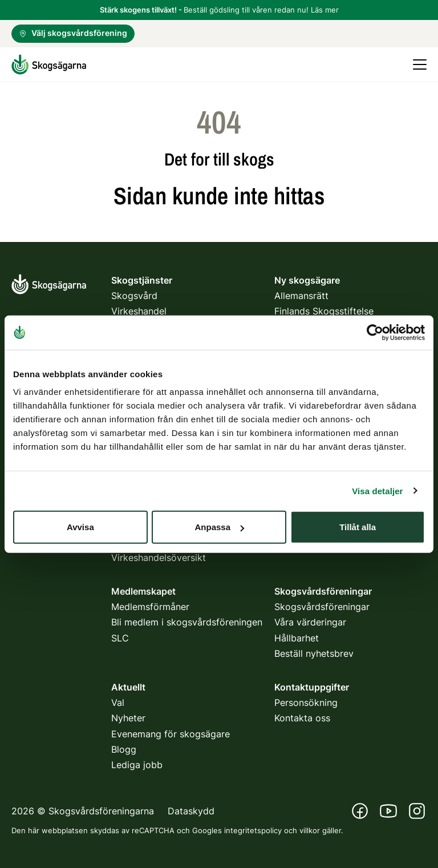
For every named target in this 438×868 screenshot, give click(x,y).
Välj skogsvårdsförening (73, 33)
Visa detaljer (377, 490)
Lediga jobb (137, 765)
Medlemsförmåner (150, 607)
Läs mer (325, 10)
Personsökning (306, 703)
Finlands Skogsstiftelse (324, 311)
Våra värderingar (310, 622)
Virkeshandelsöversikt (159, 558)
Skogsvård (134, 296)
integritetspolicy (253, 830)
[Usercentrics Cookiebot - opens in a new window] (375, 332)
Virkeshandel (139, 311)
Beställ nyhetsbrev (314, 653)
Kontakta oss (302, 718)
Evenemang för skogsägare (171, 734)
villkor (310, 830)
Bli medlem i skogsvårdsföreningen (187, 622)
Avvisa (80, 527)
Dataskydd (191, 811)
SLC (120, 638)
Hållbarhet (297, 638)
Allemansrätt (301, 296)
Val (118, 703)
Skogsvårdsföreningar (322, 607)
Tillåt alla (358, 527)
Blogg (124, 749)
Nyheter (128, 718)
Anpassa (219, 527)
